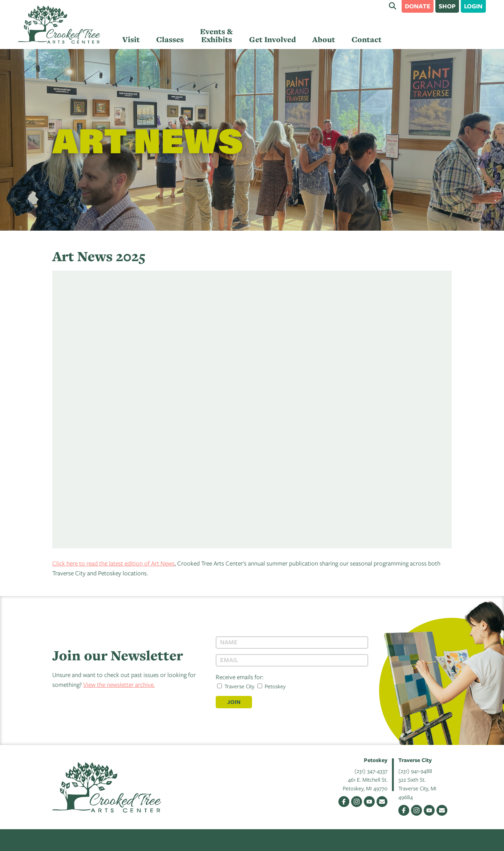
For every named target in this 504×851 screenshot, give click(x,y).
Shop (447, 6)
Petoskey (272, 686)
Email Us (382, 802)
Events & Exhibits (216, 35)
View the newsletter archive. (119, 684)
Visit (131, 39)
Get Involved (273, 39)
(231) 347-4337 (371, 771)
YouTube (369, 802)
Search (393, 6)
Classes (170, 39)
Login (473, 6)
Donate (418, 6)
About (324, 39)
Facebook (344, 802)
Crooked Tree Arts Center (59, 25)
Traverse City (236, 686)
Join (234, 702)
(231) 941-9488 (415, 771)
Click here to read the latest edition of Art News (113, 563)
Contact (367, 39)
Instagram (357, 802)
